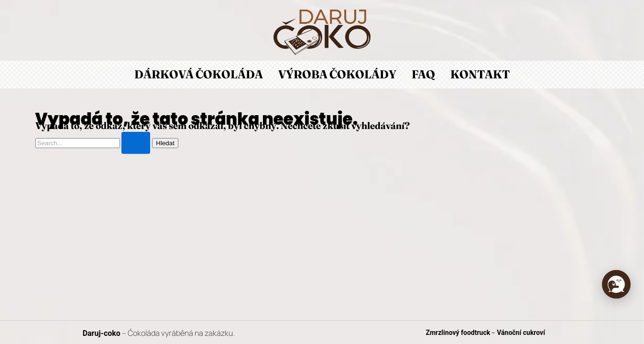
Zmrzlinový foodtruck (458, 333)
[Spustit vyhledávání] (136, 143)
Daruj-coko (102, 333)
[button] (616, 284)
